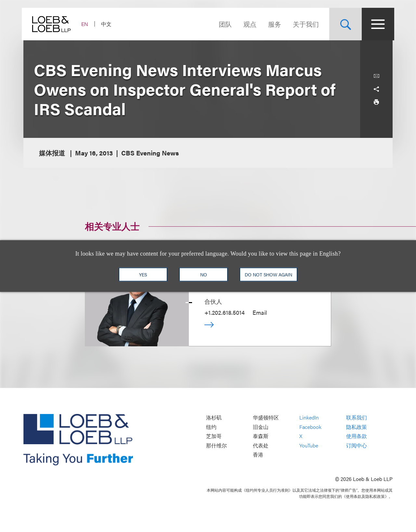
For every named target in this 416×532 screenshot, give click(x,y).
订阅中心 (357, 445)
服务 (273, 24)
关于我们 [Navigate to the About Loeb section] (304, 24)
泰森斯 (261, 436)
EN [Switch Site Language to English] (86, 24)
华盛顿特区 (266, 418)
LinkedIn (309, 418)
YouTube (309, 445)
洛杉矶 (214, 418)
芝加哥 (214, 436)
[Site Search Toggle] (344, 24)
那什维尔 (216, 445)
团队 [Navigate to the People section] (224, 24)
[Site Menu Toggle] (376, 24)
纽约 (211, 427)
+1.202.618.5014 (225, 312)
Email (260, 312)
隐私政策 (357, 427)
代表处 (261, 445)
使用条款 (357, 436)
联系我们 (357, 418)
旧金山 (261, 427)
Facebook (310, 427)
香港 (258, 455)
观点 (248, 24)
